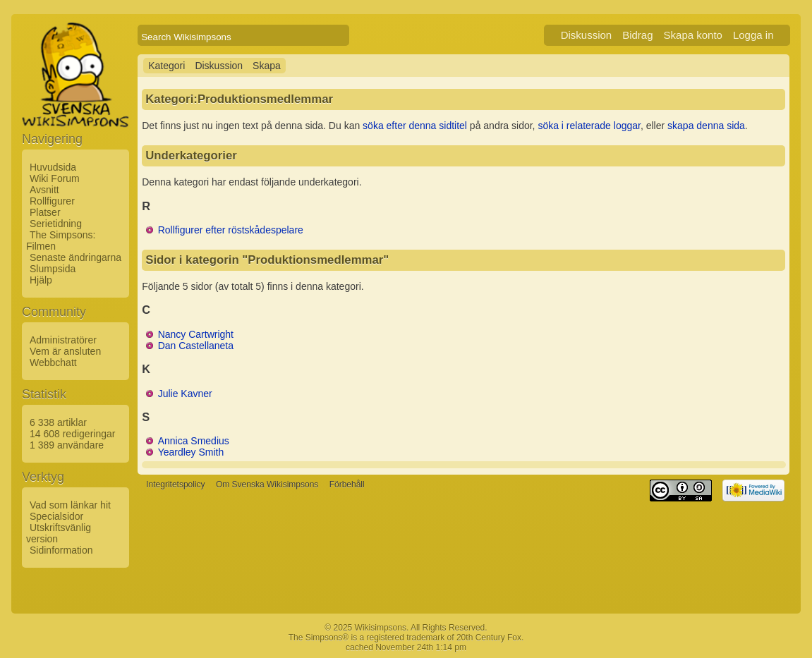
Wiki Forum (55, 178)
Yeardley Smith (191, 452)
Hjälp (41, 280)
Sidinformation (61, 550)
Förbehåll (347, 485)
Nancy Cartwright (196, 334)
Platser (45, 212)
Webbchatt (53, 362)
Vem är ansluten (65, 351)
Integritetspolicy (175, 485)
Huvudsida (53, 167)
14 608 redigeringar (72, 434)
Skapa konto (693, 35)
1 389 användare (67, 445)
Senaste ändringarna (75, 257)
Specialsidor (56, 516)
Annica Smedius (194, 441)
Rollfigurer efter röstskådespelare (231, 230)
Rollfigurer (52, 201)
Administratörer (63, 340)
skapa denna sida (706, 126)
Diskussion (587, 35)
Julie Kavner (185, 394)
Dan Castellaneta (196, 346)
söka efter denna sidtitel (415, 126)
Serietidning (56, 224)
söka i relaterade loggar (589, 126)
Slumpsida (53, 269)
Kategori (166, 66)
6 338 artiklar (58, 422)
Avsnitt (44, 190)
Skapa (267, 66)
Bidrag (637, 35)
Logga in (753, 35)
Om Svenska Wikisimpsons (267, 485)
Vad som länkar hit (70, 505)
